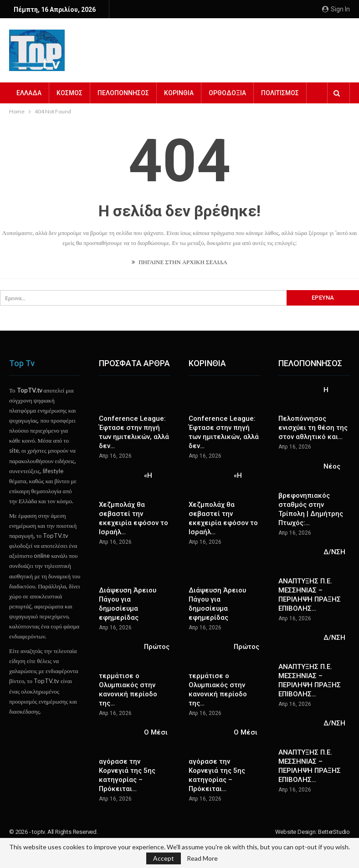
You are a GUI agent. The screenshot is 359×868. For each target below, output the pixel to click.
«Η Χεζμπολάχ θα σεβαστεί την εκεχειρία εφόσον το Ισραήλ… (133, 504)
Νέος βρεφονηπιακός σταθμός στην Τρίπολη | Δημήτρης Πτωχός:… (311, 495)
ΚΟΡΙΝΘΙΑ (179, 93)
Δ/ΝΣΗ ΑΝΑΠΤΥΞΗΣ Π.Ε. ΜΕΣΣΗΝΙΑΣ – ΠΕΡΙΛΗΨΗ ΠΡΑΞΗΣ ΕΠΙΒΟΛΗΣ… (312, 580)
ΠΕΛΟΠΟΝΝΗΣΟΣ (123, 93)
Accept (164, 858)
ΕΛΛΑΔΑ (29, 93)
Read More (202, 858)
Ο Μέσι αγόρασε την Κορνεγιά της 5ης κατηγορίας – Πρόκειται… (133, 761)
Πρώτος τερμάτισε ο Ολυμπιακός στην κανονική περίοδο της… (134, 675)
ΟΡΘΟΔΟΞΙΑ (227, 93)
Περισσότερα (282, 93)
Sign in (336, 9)
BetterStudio (334, 832)
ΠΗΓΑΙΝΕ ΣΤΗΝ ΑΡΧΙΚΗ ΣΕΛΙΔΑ (179, 262)
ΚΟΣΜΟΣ (69, 93)
